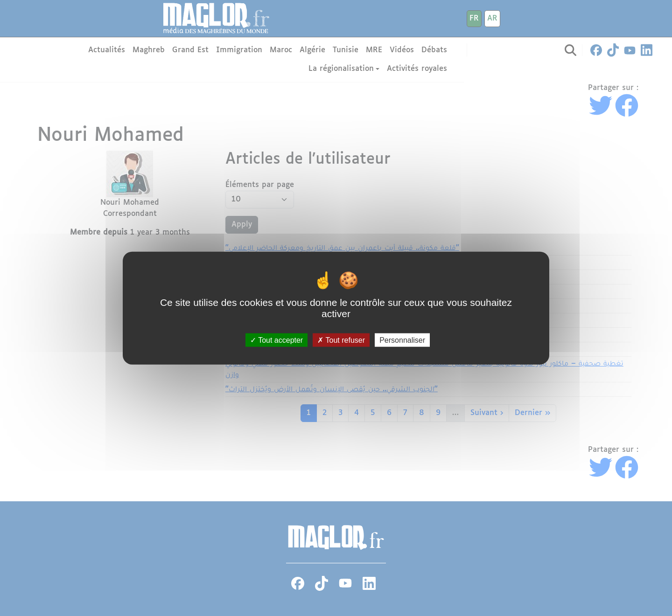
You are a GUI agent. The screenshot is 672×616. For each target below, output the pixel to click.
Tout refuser (341, 340)
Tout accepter (276, 340)
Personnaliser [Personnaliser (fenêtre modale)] (402, 340)
